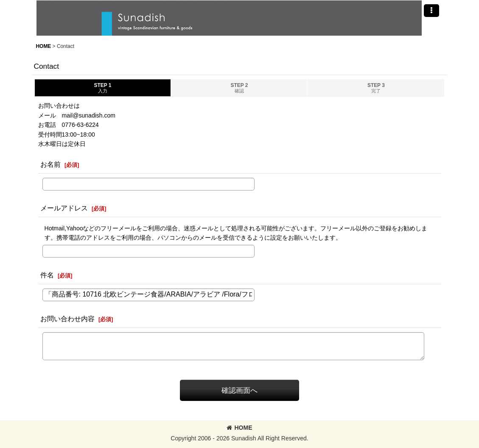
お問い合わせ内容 (67, 319)
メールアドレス (64, 208)
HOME (239, 428)
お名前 (50, 164)
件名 (47, 275)
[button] (431, 11)
